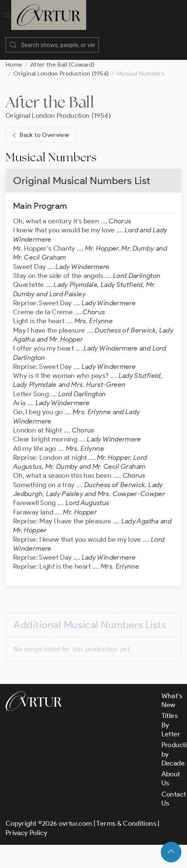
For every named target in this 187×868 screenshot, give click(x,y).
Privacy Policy (26, 833)
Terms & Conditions (126, 823)
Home (14, 65)
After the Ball (50, 102)
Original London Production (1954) (61, 74)
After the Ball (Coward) (62, 65)
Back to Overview (40, 135)
